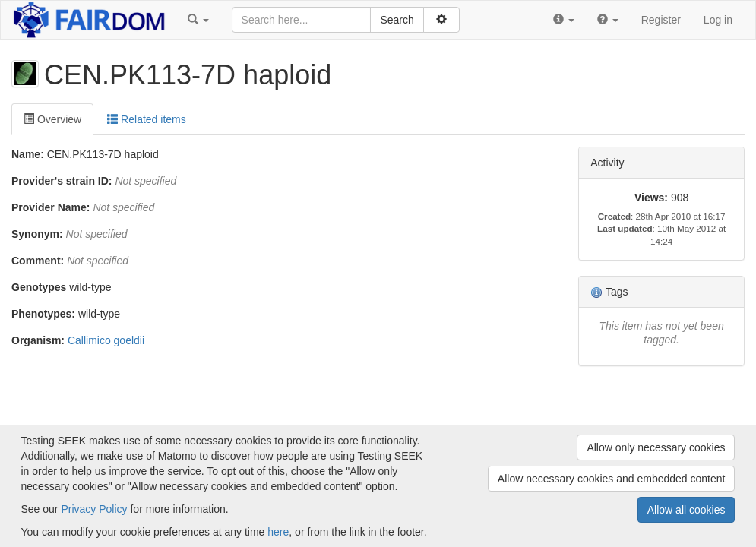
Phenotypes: (43, 314)
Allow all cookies (686, 510)
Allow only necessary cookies (656, 447)
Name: (28, 154)
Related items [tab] (146, 119)
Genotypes (39, 287)
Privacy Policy (94, 509)
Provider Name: (51, 207)
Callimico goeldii (106, 340)
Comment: (38, 261)
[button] (198, 20)
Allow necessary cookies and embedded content (612, 479)
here (278, 532)
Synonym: (37, 234)
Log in (718, 20)
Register (661, 20)
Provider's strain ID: (62, 181)
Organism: (38, 340)
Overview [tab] (52, 119)
